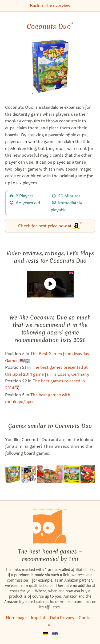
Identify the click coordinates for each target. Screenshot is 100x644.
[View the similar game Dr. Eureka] (29, 474)
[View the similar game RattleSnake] (88, 474)
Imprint (38, 618)
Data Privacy (62, 618)
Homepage (16, 618)
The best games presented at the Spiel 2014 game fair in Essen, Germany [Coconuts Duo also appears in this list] (47, 371)
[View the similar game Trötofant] (50, 474)
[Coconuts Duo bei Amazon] (50, 69)
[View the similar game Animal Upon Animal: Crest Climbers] (72, 474)
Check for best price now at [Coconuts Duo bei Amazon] (50, 226)
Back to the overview (50, 5)
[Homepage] (50, 526)
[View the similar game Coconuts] (13, 474)
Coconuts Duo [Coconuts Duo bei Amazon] (50, 27)
